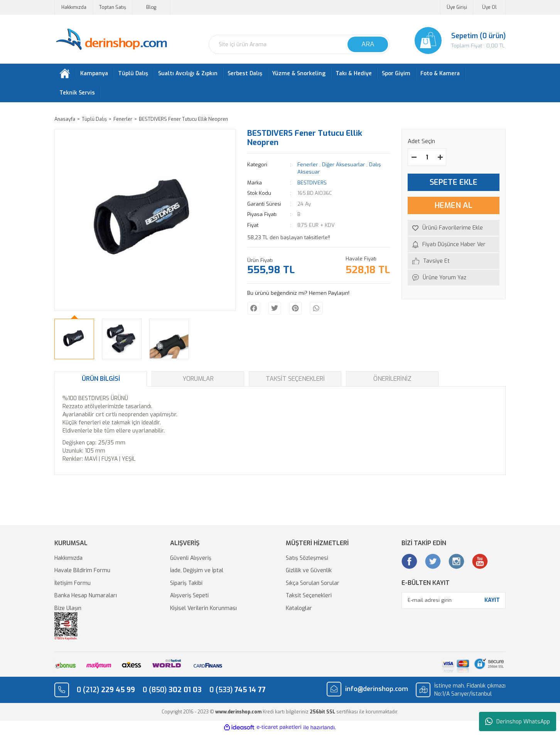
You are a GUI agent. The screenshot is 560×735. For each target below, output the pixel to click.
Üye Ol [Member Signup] (489, 7)
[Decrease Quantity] (414, 159)
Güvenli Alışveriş (191, 560)
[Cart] (454, 41)
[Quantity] (427, 159)
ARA (368, 44)
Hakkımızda (74, 7)
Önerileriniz (392, 380)
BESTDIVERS (312, 184)
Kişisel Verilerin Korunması (203, 610)
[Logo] (111, 40)
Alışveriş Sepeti (189, 597)
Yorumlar (198, 380)
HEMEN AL (454, 207)
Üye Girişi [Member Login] (457, 7)
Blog (151, 7)
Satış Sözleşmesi (307, 560)
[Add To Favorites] (454, 229)
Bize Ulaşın (68, 610)
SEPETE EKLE (454, 184)
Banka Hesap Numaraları (86, 597)
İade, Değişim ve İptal (197, 572)
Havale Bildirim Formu (82, 572)
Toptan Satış (113, 7)
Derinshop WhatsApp (518, 721)
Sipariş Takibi (186, 585)
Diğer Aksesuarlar (343, 166)
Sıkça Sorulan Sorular (313, 585)
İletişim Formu (73, 585)
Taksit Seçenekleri (295, 380)
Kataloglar (299, 610)
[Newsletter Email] (454, 602)
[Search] (299, 44)
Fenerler (308, 166)
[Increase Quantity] (440, 159)
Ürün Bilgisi (101, 380)
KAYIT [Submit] (492, 602)
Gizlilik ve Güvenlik (309, 572)
